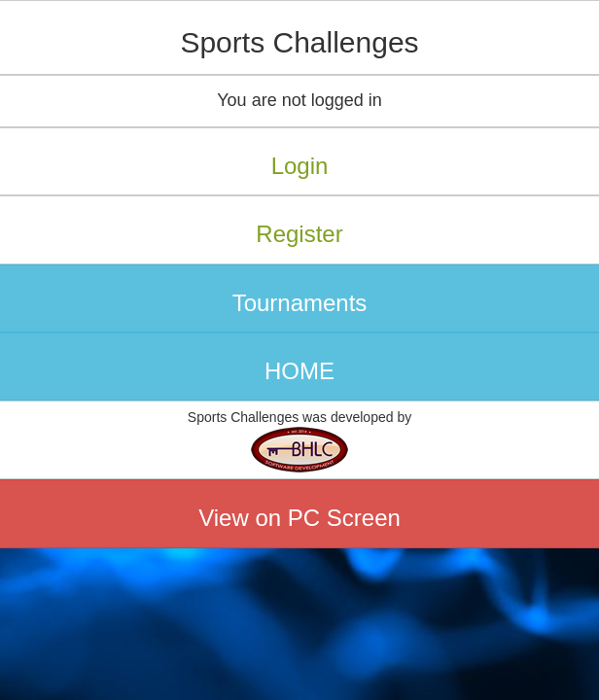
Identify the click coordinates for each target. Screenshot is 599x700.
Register (299, 234)
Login (300, 166)
